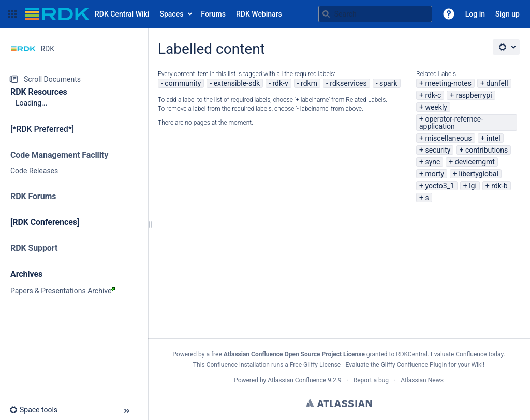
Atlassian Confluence (297, 380)
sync (432, 162)
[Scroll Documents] (74, 79)
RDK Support (34, 248)
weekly (436, 107)
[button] (12, 14)
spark (388, 83)
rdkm (309, 83)
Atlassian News (422, 380)
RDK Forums (33, 196)
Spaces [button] (171, 14)
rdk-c (433, 95)
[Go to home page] (87, 14)
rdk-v (280, 83)
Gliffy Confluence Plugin (414, 365)
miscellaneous (448, 138)
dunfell (497, 83)
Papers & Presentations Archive (63, 291)
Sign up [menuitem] (507, 14)
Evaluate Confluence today (467, 354)
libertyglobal (478, 174)
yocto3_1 (439, 186)
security (438, 150)
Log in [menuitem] (475, 14)
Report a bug (371, 380)
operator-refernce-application (451, 123)
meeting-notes (448, 83)
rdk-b (499, 186)
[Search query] (375, 14)
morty (435, 174)
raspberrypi (474, 95)
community (183, 83)
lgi (473, 186)
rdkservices (348, 83)
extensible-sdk (237, 83)
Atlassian (339, 403)
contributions (487, 150)
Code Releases (34, 171)
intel (494, 138)
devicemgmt (475, 162)
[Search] (326, 14)
